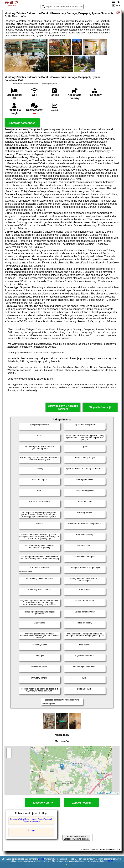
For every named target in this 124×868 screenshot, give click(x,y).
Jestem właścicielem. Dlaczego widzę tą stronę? (76, 838)
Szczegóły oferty (43, 803)
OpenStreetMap (112, 793)
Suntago (31, 830)
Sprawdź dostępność (22, 123)
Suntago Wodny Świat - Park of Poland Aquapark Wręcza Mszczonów (31, 820)
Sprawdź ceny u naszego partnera (63, 407)
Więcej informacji (100, 407)
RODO (111, 861)
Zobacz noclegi (81, 803)
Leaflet (100, 793)
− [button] (9, 755)
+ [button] (9, 751)
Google (41, 859)
